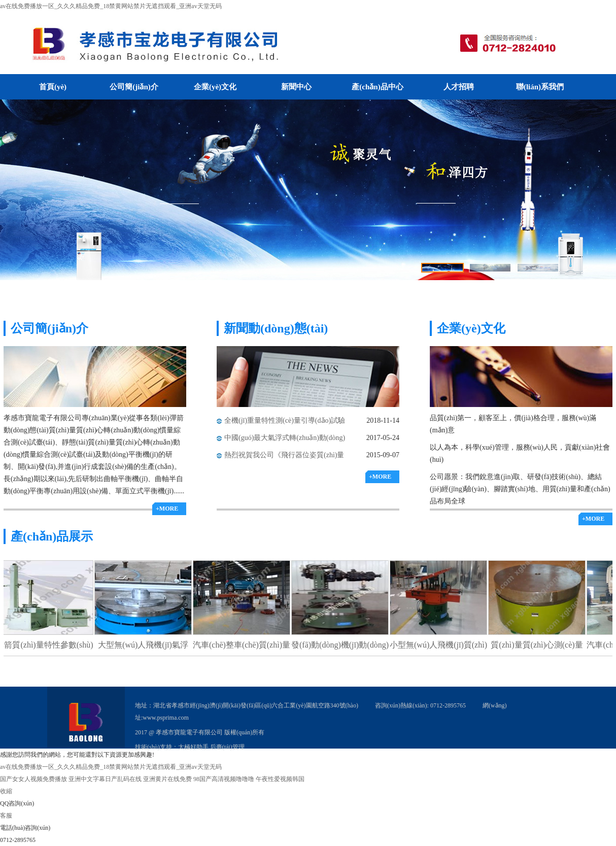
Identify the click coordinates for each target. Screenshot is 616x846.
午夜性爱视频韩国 (280, 779)
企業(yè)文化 (215, 87)
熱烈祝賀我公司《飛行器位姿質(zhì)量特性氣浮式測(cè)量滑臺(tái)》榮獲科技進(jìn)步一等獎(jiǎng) (285, 458)
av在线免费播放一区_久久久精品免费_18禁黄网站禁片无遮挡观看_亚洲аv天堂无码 (111, 6)
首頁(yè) (53, 87)
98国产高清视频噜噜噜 (224, 779)
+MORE (167, 509)
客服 (6, 816)
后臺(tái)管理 (227, 747)
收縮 (6, 791)
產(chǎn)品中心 (377, 87)
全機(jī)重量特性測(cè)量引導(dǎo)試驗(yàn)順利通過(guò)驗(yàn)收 (285, 423)
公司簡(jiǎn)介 (134, 87)
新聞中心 (296, 87)
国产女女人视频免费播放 (33, 779)
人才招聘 (459, 87)
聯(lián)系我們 (540, 87)
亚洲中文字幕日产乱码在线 (105, 779)
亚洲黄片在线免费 (167, 779)
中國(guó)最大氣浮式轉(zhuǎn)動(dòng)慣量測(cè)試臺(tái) (285, 440)
